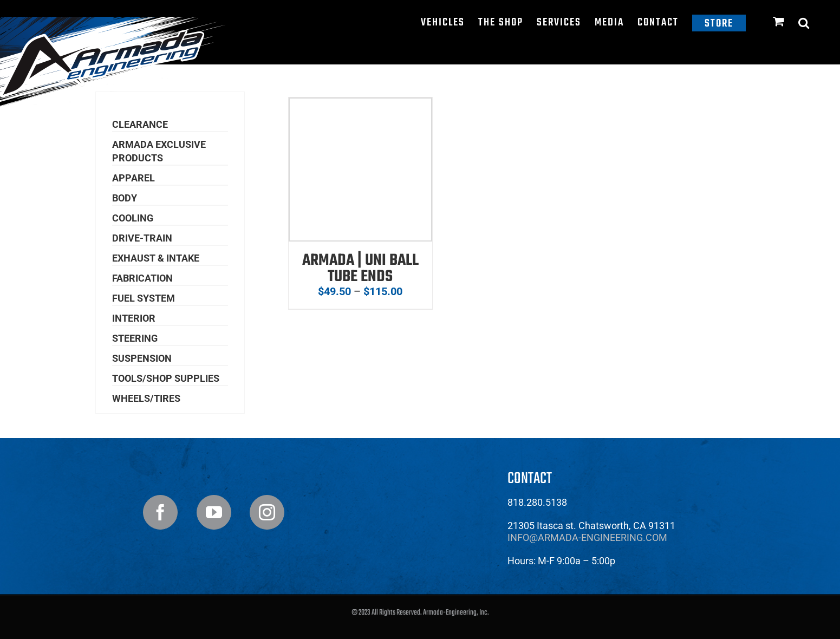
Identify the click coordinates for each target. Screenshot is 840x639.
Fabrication (142, 278)
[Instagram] (267, 512)
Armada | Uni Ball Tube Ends (360, 269)
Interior (134, 318)
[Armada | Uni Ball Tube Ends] (361, 105)
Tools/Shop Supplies (166, 378)
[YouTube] (214, 512)
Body (125, 198)
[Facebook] (160, 512)
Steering (135, 338)
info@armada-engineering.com (587, 537)
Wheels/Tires (146, 398)
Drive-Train (142, 238)
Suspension (142, 358)
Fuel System (144, 298)
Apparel (134, 178)
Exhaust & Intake (156, 258)
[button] (804, 23)
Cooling (133, 218)
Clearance (140, 124)
